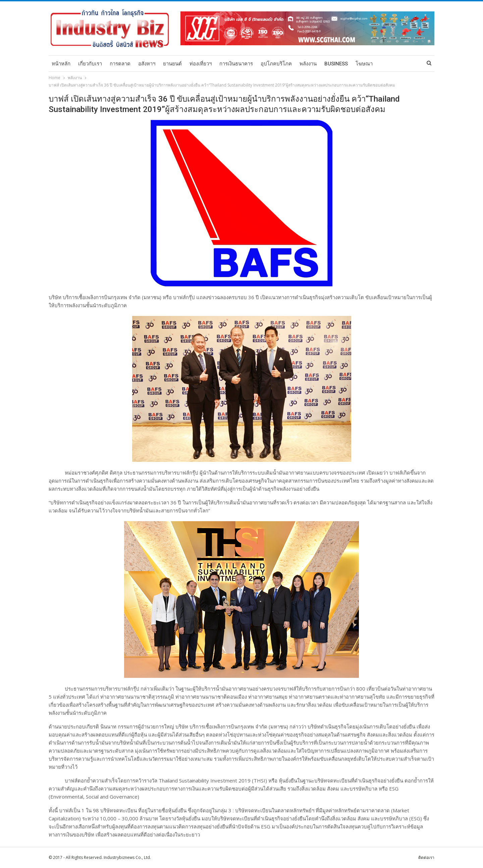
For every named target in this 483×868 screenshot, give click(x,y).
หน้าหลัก (61, 64)
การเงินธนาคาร (236, 64)
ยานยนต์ (172, 64)
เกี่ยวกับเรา (90, 64)
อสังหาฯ (147, 64)
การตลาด (120, 64)
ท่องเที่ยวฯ (201, 64)
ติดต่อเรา (426, 857)
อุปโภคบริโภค (276, 64)
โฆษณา (364, 64)
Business (336, 64)
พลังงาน (308, 64)
